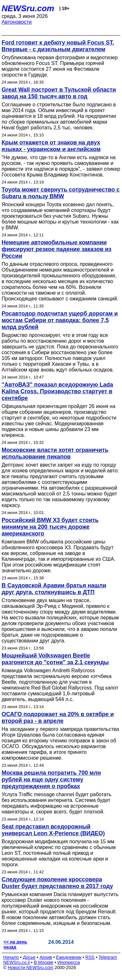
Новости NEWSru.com (30, 968)
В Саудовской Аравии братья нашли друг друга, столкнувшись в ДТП (54, 589)
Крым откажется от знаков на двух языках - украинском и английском (51, 146)
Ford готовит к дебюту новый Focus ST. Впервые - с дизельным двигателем (58, 46)
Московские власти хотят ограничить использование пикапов (55, 453)
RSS (90, 957)
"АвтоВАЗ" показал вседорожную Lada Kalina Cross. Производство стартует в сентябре (57, 391)
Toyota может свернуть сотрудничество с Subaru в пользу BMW (61, 193)
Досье (29, 957)
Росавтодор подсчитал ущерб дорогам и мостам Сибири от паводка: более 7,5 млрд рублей (60, 320)
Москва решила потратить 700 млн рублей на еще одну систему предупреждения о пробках (51, 780)
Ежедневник (69, 957)
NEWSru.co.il (16, 962)
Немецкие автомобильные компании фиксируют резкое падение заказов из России (57, 249)
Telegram (108, 957)
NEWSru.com (28, 8)
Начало (11, 957)
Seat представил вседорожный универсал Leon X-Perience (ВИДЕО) (53, 830)
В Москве (44, 962)
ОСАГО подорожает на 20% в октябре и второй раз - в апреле (58, 718)
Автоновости (17, 22)
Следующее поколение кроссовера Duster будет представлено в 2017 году (57, 883)
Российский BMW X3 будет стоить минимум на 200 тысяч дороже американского (50, 527)
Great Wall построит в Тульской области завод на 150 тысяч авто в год (59, 93)
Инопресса (69, 962)
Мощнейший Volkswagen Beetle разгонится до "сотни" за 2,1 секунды (55, 659)
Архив (46, 957)
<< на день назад (15, 944)
